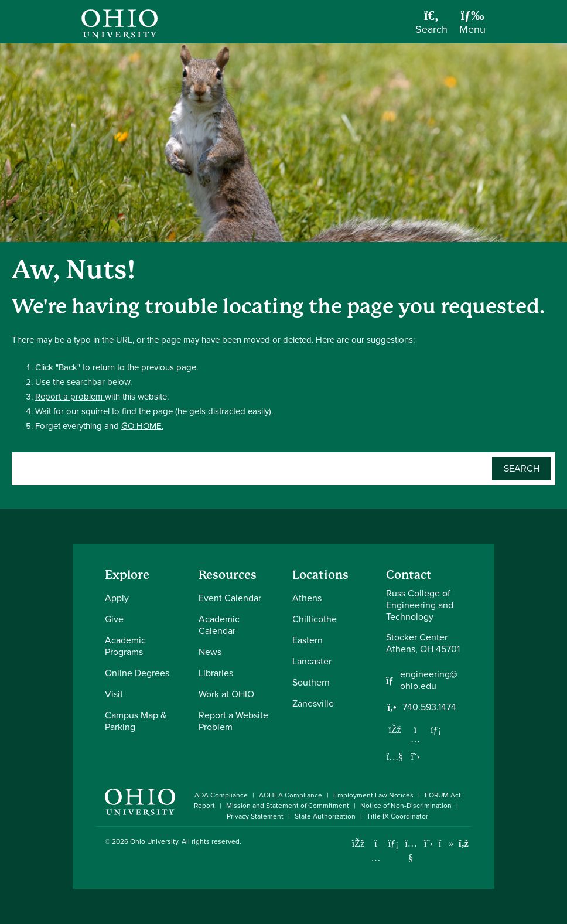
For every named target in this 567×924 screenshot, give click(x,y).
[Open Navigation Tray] (472, 26)
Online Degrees (137, 673)
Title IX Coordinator (397, 816)
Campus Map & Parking (136, 721)
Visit (114, 694)
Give (114, 619)
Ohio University (154, 841)
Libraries (216, 673)
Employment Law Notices (373, 795)
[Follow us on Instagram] (415, 739)
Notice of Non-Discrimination (406, 806)
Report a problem (70, 397)
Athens (307, 598)
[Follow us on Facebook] (395, 729)
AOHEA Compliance (291, 795)
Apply (117, 598)
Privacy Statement (255, 816)
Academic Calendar (219, 625)
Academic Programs (125, 646)
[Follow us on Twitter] (415, 756)
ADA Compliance (221, 795)
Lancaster (312, 661)
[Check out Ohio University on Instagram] (376, 858)
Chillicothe (315, 619)
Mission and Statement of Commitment (288, 806)
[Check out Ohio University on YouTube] (411, 851)
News (210, 652)
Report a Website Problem (233, 721)
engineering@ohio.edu (429, 680)
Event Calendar (230, 598)
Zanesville (313, 703)
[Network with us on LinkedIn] (436, 729)
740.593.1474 (429, 707)
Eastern (308, 640)
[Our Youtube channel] (395, 756)
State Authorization (325, 816)
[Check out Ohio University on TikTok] (446, 843)
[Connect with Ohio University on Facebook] (358, 843)
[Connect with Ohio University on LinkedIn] (393, 843)
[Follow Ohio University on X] (428, 843)
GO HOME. (142, 426)
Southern (311, 682)
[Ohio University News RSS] (464, 843)
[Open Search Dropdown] (431, 26)
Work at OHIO (226, 694)
